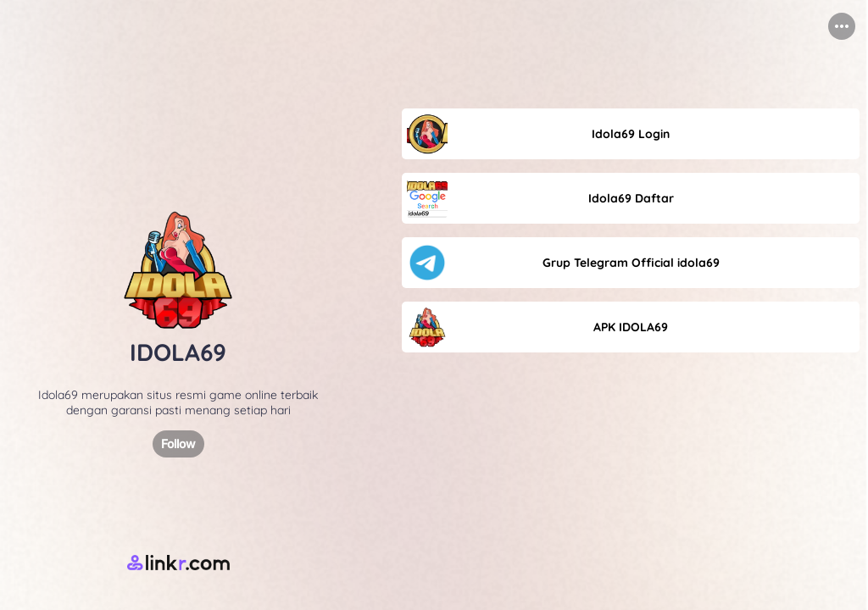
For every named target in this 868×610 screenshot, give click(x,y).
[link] (631, 134)
